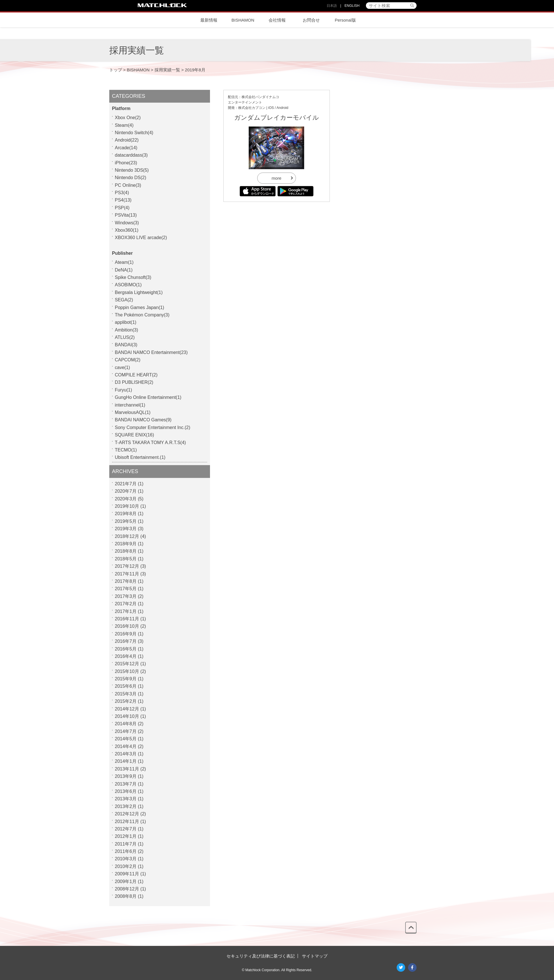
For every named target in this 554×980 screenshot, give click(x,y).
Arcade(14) (126, 148)
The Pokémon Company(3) (142, 315)
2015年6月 (126, 686)
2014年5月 (126, 739)
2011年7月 (126, 844)
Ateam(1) (124, 262)
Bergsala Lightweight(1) (139, 292)
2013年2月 (126, 806)
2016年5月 (126, 649)
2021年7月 (126, 484)
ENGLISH (352, 6)
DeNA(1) (124, 270)
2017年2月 (126, 604)
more (277, 178)
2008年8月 (126, 896)
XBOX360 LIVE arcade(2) (141, 238)
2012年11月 (127, 821)
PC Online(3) (128, 185)
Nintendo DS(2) (131, 178)
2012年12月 (127, 814)
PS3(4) (122, 193)
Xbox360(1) (127, 230)
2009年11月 (127, 874)
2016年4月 (126, 656)
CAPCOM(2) (128, 360)
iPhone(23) (126, 163)
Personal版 (345, 20)
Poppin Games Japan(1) (140, 307)
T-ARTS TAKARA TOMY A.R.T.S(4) (151, 443)
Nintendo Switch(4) (134, 133)
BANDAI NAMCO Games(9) (143, 420)
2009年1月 (126, 881)
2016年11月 (127, 619)
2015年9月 (126, 679)
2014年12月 (127, 709)
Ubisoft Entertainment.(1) (140, 457)
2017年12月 (127, 566)
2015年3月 (126, 694)
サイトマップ (315, 956)
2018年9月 (126, 544)
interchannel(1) (130, 405)
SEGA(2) (124, 300)
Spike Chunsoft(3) (133, 277)
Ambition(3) (127, 330)
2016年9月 (126, 634)
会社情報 (277, 20)
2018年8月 (126, 551)
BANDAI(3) (126, 345)
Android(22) (127, 140)
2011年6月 (126, 851)
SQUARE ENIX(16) (135, 435)
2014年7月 (126, 731)
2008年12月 (127, 889)
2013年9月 (126, 776)
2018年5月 (126, 559)
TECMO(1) (126, 450)
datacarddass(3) (131, 155)
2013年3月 (126, 799)
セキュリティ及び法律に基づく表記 (261, 956)
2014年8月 (126, 724)
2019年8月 (126, 514)
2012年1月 (126, 836)
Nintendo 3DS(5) (132, 170)
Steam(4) (124, 125)
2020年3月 (126, 499)
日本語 (332, 6)
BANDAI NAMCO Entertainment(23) (151, 352)
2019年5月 (126, 521)
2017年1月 (126, 611)
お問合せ (311, 20)
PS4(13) (123, 200)
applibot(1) (126, 322)
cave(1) (122, 367)
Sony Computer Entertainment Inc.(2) (153, 427)
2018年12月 (127, 536)
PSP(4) (122, 208)
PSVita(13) (126, 215)
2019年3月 (126, 529)
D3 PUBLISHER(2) (134, 382)
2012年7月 (126, 829)
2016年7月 (126, 641)
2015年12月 (127, 664)
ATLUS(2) (125, 337)
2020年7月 (126, 491)
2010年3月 (126, 859)
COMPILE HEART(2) (136, 375)
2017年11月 (127, 574)
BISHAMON (243, 20)
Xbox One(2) (128, 118)
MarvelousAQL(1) (133, 412)
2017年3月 (126, 596)
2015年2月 (126, 701)
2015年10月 (127, 671)
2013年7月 (126, 784)
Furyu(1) (123, 390)
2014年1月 (126, 761)
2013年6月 (126, 791)
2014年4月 (126, 746)
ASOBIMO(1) (128, 285)
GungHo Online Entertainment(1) (148, 397)
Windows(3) (127, 223)
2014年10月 (127, 716)
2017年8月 (126, 581)
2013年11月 (127, 769)
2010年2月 (126, 866)
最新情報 (209, 20)
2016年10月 (127, 626)
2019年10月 (127, 506)
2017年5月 (126, 589)
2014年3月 (126, 754)
